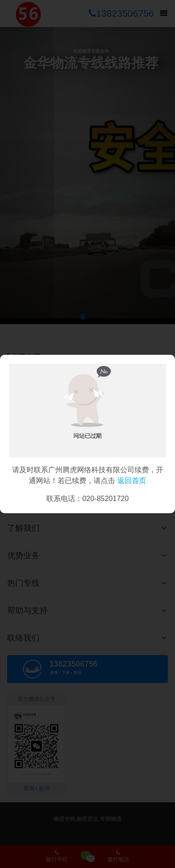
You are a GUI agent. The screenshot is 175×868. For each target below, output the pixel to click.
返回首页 (132, 481)
